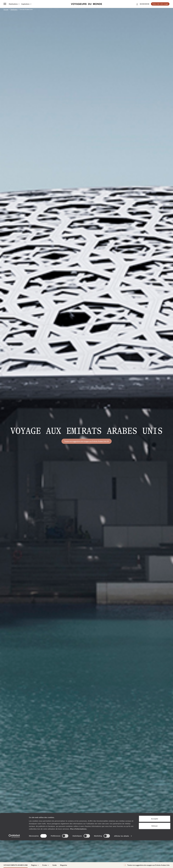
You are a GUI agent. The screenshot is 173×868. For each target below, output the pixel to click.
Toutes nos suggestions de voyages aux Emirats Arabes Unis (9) (87, 441)
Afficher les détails (122, 864)
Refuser (155, 854)
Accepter (155, 846)
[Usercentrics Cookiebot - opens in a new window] (14, 864)
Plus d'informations (78, 856)
